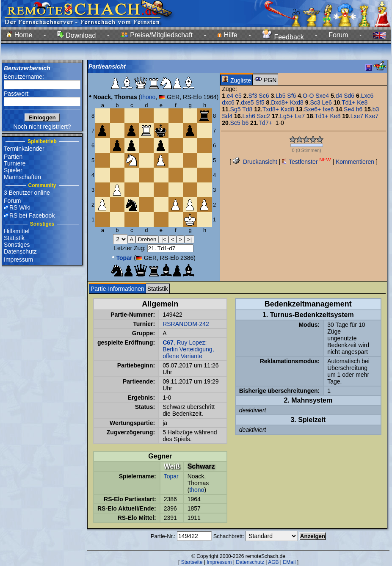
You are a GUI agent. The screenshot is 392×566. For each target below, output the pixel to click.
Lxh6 (248, 116)
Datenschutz (20, 251)
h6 (359, 109)
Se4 (349, 109)
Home (19, 35)
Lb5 (280, 96)
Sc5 (235, 123)
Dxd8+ (280, 102)
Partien (13, 157)
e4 (230, 96)
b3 (376, 109)
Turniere (15, 163)
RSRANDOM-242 (186, 324)
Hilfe (227, 35)
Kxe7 (372, 116)
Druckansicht (255, 162)
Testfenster (306, 162)
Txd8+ (271, 109)
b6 (246, 123)
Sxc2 (264, 116)
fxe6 (328, 109)
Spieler (13, 170)
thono (148, 97)
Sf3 (253, 96)
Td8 (247, 109)
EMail (289, 562)
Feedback (283, 37)
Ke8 (362, 102)
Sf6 (291, 96)
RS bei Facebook (32, 215)
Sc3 (315, 102)
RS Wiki (20, 207)
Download (77, 35)
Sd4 (227, 116)
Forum (338, 35)
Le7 (300, 116)
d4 (339, 96)
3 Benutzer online (27, 193)
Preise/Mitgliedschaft (157, 35)
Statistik (14, 238)
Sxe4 (322, 96)
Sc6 (264, 96)
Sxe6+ (312, 109)
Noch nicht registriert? (42, 127)
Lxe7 (357, 116)
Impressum (18, 260)
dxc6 (228, 102)
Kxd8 (297, 102)
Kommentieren (355, 162)
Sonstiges (17, 245)
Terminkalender (24, 149)
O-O (308, 96)
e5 (238, 96)
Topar (171, 476)
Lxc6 (367, 96)
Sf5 (260, 102)
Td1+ (348, 102)
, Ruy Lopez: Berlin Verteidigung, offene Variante (188, 349)
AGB (273, 562)
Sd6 (349, 96)
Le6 (327, 102)
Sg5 (236, 109)
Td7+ (265, 123)
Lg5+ (287, 116)
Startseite (192, 562)
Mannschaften (22, 177)
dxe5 (247, 102)
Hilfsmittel (17, 231)
